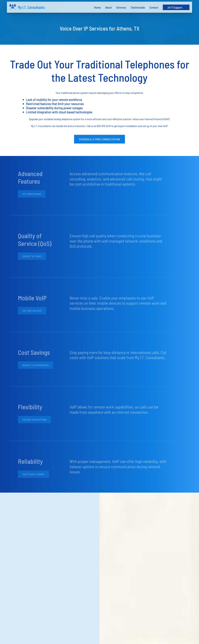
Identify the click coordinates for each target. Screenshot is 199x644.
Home (97, 7)
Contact (154, 7)
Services (121, 7)
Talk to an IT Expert (33, 475)
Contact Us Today (32, 257)
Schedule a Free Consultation (99, 139)
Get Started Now (32, 195)
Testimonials (138, 7)
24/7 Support (175, 7)
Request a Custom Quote (36, 366)
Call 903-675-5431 (32, 312)
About (108, 7)
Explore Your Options (34, 421)
